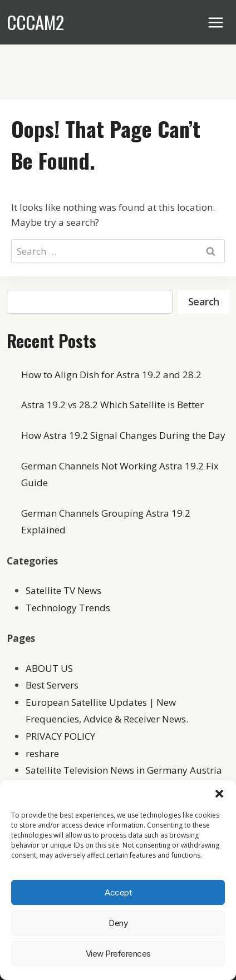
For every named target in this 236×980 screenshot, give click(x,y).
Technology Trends (68, 608)
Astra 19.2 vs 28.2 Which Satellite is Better (112, 405)
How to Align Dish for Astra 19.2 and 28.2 (111, 375)
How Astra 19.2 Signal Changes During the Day (123, 435)
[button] (219, 794)
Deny (118, 923)
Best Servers (52, 685)
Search (204, 301)
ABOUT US (49, 668)
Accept (118, 892)
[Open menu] (216, 22)
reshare (42, 753)
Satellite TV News (63, 590)
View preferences (118, 954)
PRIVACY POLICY (60, 736)
